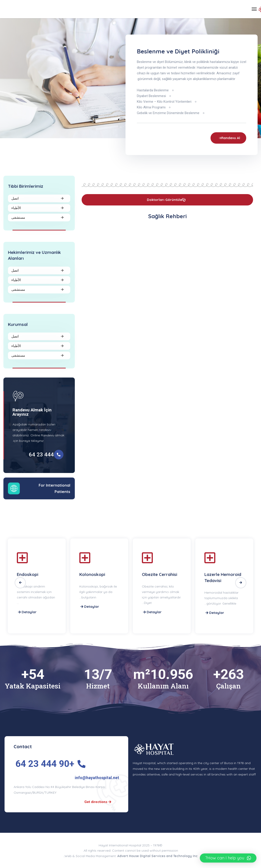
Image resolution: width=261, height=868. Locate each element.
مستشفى (18, 217)
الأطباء (16, 208)
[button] (228, 858)
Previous (20, 583)
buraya (25, 441)
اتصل (15, 198)
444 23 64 (41, 455)
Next (241, 583)
